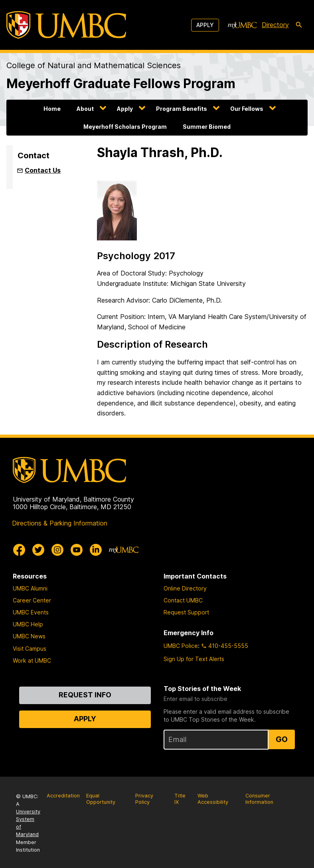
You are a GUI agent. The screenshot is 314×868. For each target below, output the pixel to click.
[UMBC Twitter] (38, 550)
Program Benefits (182, 109)
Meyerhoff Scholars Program (125, 127)
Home (52, 109)
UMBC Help (28, 624)
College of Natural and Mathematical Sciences (94, 65)
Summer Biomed (207, 127)
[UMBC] (66, 25)
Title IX (180, 799)
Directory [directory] (275, 25)
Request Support (186, 612)
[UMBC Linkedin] (96, 550)
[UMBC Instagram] (57, 550)
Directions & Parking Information (60, 523)
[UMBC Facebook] (19, 550)
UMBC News (29, 636)
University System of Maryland (28, 823)
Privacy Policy (144, 799)
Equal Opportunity (101, 799)
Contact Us (43, 170)
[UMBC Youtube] (77, 550)
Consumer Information (259, 799)
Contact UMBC (183, 600)
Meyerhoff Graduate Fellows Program (121, 84)
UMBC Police (181, 646)
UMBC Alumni (30, 588)
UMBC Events (31, 612)
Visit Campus (30, 649)
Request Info (85, 695)
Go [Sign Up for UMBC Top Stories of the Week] (282, 739)
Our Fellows (247, 109)
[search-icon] (299, 25)
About (85, 109)
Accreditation (63, 796)
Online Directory (185, 588)
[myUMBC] (242, 25)
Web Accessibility (213, 799)
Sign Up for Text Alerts (194, 659)
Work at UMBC (32, 660)
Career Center (32, 600)
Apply (205, 25)
